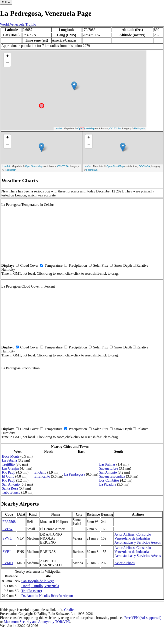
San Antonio (11, 484)
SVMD (8, 563)
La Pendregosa (75, 474)
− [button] (7, 63)
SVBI (6, 552)
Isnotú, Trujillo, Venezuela (40, 586)
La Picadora (108, 484)
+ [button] (7, 56)
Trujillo (31, 24)
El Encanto (42, 476)
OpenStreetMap (86, 128)
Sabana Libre (109, 468)
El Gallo (40, 472)
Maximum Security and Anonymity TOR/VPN (37, 622)
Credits (69, 610)
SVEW (7, 529)
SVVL (7, 538)
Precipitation (78, 265)
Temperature (54, 265)
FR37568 (9, 522)
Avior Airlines (125, 534)
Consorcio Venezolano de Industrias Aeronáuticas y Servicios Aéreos (138, 538)
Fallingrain (140, 128)
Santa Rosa (10, 488)
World (4, 24)
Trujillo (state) (32, 591)
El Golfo (8, 476)
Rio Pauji (9, 472)
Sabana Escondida (112, 476)
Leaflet (58, 128)
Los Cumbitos (109, 480)
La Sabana (9, 460)
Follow (6, 2)
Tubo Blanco (11, 492)
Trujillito (8, 464)
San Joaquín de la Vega (38, 581)
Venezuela (17, 24)
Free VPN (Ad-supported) (143, 618)
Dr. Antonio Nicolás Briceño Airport (47, 596)
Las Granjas (11, 468)
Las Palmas (107, 464)
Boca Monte (11, 456)
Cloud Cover (29, 265)
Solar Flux (101, 265)
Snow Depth (123, 265)
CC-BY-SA (115, 128)
